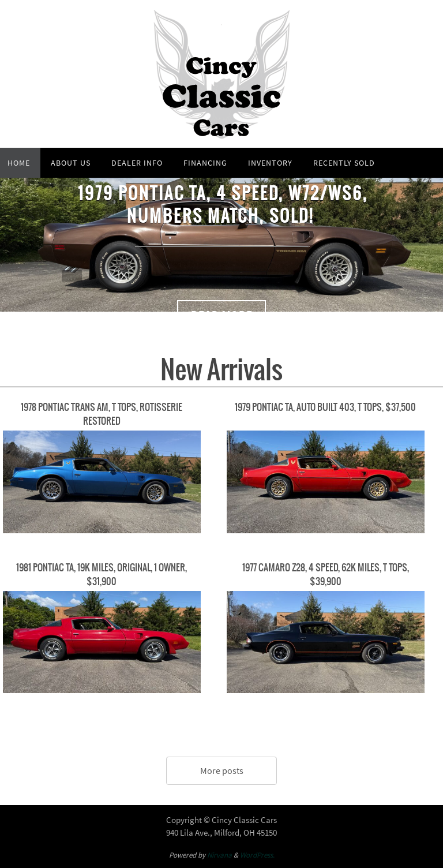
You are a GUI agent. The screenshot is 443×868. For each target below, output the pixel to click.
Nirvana (219, 855)
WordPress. (257, 855)
